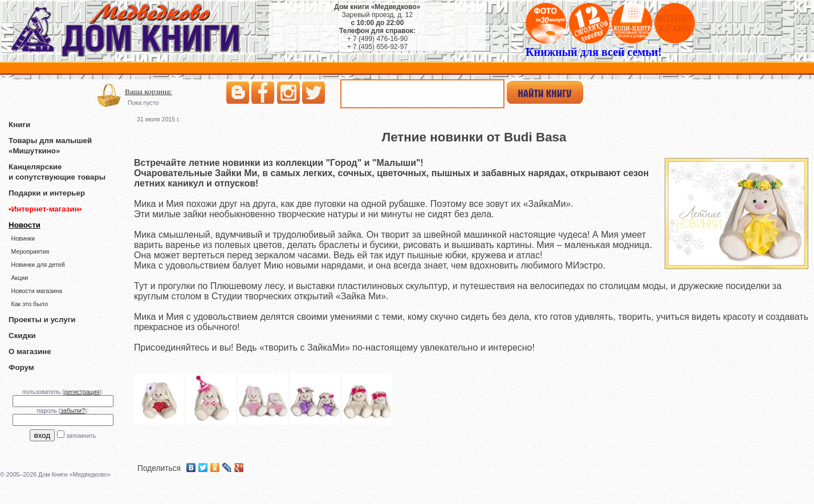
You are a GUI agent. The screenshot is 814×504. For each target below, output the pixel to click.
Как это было (29, 304)
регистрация (82, 392)
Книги (19, 125)
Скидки (22, 336)
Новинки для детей (38, 265)
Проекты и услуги (42, 320)
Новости (25, 225)
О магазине (30, 351)
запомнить (81, 436)
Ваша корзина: (148, 92)
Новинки (23, 238)
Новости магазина (36, 291)
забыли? (73, 410)
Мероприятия (30, 251)
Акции (19, 278)
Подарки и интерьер (47, 193)
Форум (21, 367)
